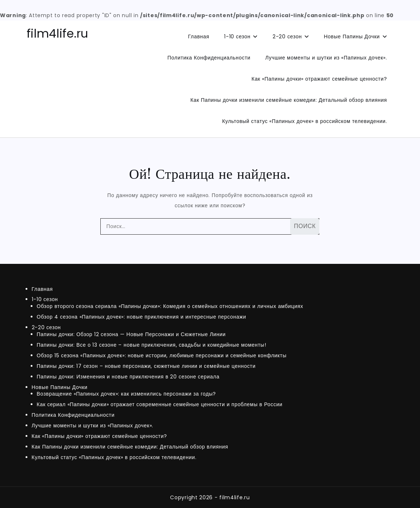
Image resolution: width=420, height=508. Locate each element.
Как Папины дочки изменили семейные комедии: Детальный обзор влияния (289, 100)
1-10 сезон (237, 36)
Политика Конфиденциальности (209, 58)
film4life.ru (57, 33)
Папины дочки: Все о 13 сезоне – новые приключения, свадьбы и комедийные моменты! (152, 345)
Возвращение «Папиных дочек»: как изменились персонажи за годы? (127, 394)
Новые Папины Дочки (352, 36)
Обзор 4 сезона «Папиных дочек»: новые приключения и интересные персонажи (142, 317)
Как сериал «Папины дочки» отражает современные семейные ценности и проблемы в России (160, 404)
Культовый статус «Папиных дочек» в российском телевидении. (305, 121)
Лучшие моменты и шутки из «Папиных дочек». (326, 58)
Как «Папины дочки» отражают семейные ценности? (319, 79)
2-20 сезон (287, 36)
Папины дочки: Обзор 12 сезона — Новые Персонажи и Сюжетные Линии (131, 334)
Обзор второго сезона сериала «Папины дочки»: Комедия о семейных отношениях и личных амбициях (170, 306)
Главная (199, 36)
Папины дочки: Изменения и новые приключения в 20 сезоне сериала (128, 377)
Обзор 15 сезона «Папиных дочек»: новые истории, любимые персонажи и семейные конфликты (162, 355)
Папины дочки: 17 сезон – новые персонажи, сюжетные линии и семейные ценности (146, 366)
